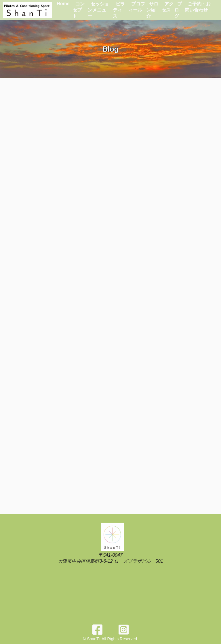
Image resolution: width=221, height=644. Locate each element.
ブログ (178, 10)
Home (63, 4)
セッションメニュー (98, 10)
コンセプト (79, 10)
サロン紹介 (152, 10)
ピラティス (119, 10)
